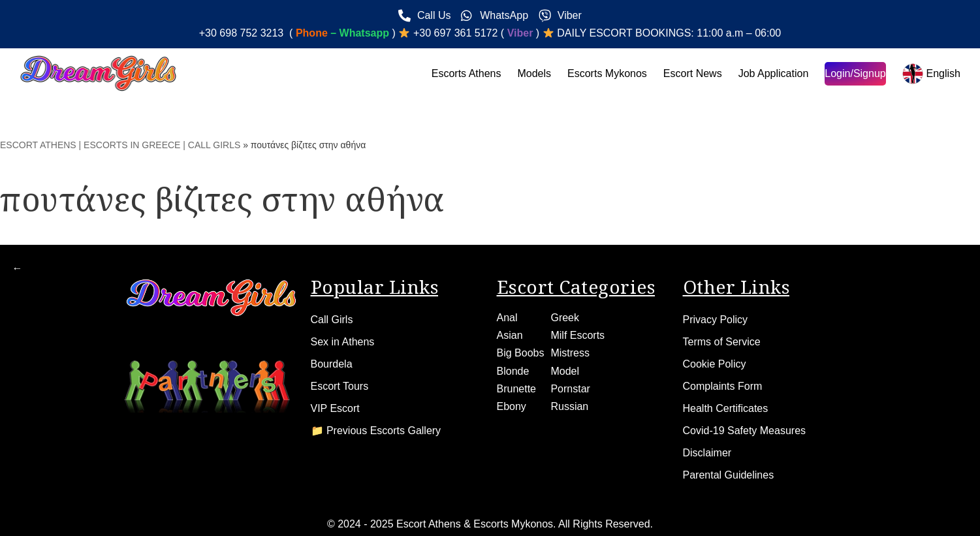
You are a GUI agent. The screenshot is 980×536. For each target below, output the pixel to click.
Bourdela (332, 364)
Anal (507, 318)
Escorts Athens (466, 73)
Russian (569, 406)
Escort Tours (340, 386)
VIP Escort (335, 408)
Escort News (693, 73)
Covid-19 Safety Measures (745, 431)
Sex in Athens (343, 342)
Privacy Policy (716, 320)
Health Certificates (726, 408)
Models (534, 73)
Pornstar (570, 389)
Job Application (774, 73)
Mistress (570, 353)
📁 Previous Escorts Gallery (376, 431)
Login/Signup (855, 73)
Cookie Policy (715, 364)
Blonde (513, 371)
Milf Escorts (577, 335)
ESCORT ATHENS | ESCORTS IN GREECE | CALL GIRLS (120, 145)
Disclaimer (707, 453)
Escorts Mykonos (607, 73)
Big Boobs (521, 353)
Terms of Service (722, 342)
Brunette (516, 389)
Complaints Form (723, 386)
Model (565, 371)
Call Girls (332, 320)
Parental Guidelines (729, 475)
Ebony (512, 406)
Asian (510, 335)
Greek (565, 318)
